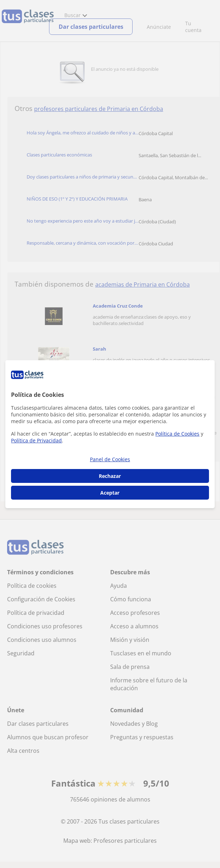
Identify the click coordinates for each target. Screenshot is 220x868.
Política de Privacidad (36, 440)
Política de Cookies (177, 434)
